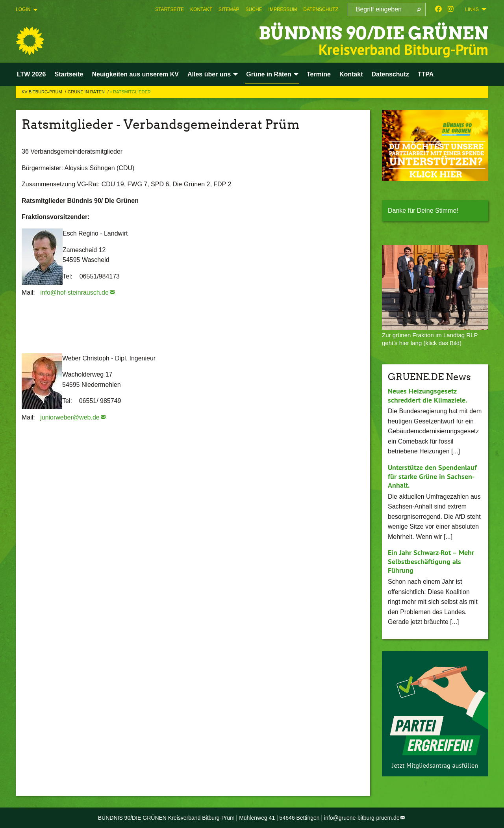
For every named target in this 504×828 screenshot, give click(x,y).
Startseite (170, 9)
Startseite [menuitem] (69, 74)
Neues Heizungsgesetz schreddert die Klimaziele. (427, 395)
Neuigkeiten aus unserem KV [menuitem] (135, 74)
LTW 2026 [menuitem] (31, 74)
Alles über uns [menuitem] (209, 74)
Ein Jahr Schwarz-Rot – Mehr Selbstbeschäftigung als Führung (431, 561)
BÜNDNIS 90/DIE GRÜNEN (373, 33)
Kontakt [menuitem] (351, 74)
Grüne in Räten (87, 92)
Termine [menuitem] (319, 74)
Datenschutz (321, 9)
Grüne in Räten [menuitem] (269, 74)
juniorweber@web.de (70, 417)
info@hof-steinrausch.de (74, 292)
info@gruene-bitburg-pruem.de (362, 818)
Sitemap (229, 9)
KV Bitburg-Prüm (43, 92)
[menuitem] (170, 9)
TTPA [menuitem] (426, 74)
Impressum (283, 9)
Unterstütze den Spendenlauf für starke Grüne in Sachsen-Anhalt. (432, 476)
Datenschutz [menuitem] (390, 74)
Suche (254, 9)
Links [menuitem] (472, 9)
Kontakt (201, 9)
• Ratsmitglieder (131, 92)
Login (23, 9)
